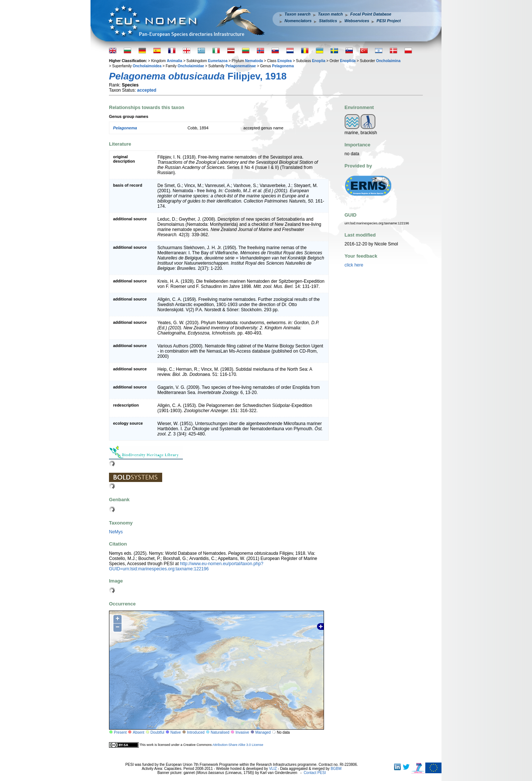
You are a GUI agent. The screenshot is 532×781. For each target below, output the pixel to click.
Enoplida (348, 61)
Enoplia (318, 61)
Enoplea (285, 61)
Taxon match (330, 14)
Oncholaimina (388, 61)
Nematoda (254, 61)
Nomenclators (298, 21)
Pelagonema (283, 66)
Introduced (196, 732)
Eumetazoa (218, 61)
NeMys (116, 532)
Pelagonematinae (241, 66)
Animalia (174, 61)
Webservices (357, 21)
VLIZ (273, 769)
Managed (263, 732)
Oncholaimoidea (147, 66)
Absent (139, 732)
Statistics (328, 21)
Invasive (243, 732)
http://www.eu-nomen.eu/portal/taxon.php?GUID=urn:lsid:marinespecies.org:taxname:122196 (186, 566)
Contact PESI (315, 773)
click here (354, 265)
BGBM (336, 769)
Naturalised (220, 732)
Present (120, 732)
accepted (147, 90)
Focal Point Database (371, 14)
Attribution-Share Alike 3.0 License (238, 745)
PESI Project (388, 21)
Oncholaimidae (191, 66)
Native (175, 732)
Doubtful (157, 732)
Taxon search (298, 14)
